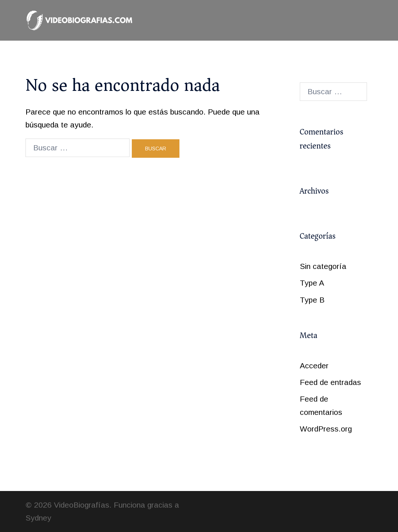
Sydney (38, 518)
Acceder (314, 366)
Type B (312, 300)
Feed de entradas (330, 382)
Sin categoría (323, 266)
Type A (312, 283)
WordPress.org (326, 429)
